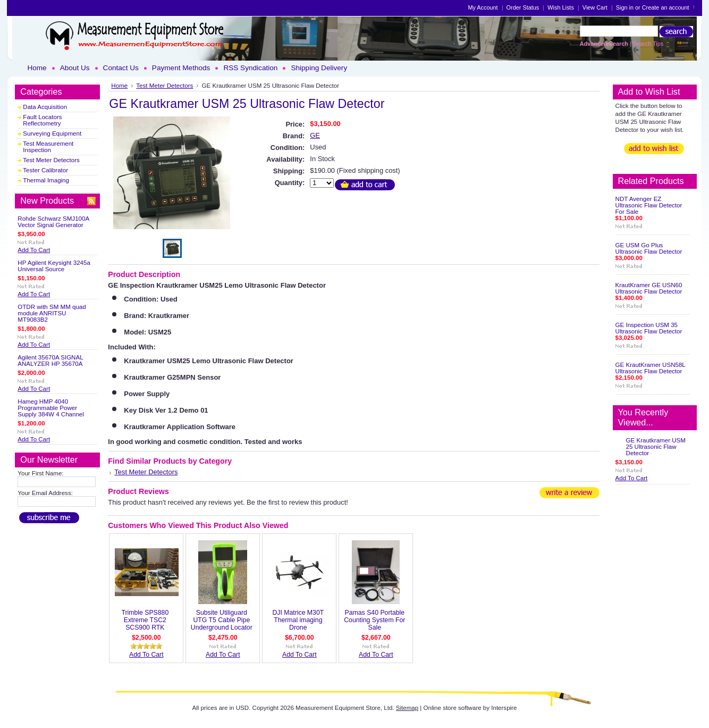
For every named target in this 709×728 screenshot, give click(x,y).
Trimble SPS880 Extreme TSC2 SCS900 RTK (145, 620)
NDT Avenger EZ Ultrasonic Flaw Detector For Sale (649, 205)
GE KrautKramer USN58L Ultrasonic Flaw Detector (651, 368)
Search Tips (648, 44)
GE (315, 135)
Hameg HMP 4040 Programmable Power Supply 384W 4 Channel (51, 408)
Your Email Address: (45, 493)
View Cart (595, 7)
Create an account (666, 7)
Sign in (625, 7)
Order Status (523, 7)
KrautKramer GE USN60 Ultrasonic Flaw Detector (649, 288)
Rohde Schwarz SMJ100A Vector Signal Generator (53, 222)
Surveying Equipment (52, 133)
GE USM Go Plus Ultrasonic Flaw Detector (649, 248)
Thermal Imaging (46, 180)
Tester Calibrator (45, 170)
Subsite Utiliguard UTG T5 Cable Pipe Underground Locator (222, 620)
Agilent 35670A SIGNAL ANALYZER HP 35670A (50, 361)
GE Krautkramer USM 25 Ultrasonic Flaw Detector (656, 447)
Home (119, 85)
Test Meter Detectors (51, 160)
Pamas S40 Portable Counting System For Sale (374, 620)
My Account (483, 7)
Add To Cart (34, 250)
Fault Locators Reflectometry (42, 120)
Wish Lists (561, 7)
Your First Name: (40, 473)
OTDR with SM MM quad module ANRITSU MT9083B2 (52, 313)
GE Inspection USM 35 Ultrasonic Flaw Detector (649, 328)
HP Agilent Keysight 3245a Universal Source (54, 266)
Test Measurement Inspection (48, 147)
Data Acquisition (45, 107)
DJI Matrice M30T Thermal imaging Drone (298, 620)
